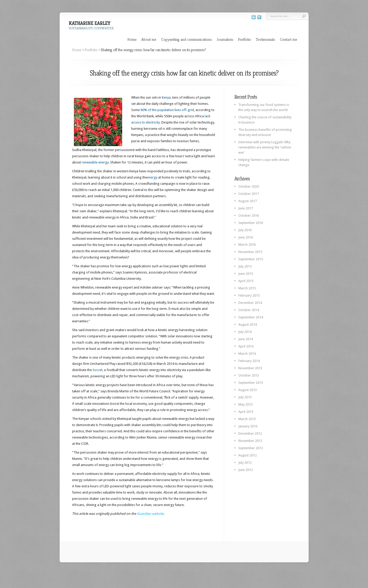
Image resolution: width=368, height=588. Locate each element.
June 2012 (246, 470)
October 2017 (249, 194)
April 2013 (246, 412)
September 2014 (251, 317)
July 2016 (245, 230)
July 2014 (245, 332)
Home (132, 39)
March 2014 (247, 354)
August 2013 (248, 390)
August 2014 (248, 324)
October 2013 (249, 375)
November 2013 (250, 368)
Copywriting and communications (186, 39)
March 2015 (247, 288)
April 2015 (246, 281)
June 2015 (246, 274)
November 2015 (250, 252)
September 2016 (251, 223)
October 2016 (249, 216)
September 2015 (251, 259)
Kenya (166, 97)
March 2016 (247, 245)
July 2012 (245, 463)
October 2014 (249, 310)
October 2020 (249, 186)
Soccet (98, 370)
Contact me (289, 39)
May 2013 (245, 404)
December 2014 (250, 303)
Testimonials (265, 39)
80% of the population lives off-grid (167, 110)
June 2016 (246, 237)
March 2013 (247, 419)
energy (152, 177)
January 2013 (248, 426)
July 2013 (245, 397)
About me (149, 39)
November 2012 (250, 441)
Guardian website (150, 514)
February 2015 (249, 295)
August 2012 (248, 455)
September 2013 (251, 383)
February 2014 (249, 361)
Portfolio (244, 39)
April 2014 (246, 346)
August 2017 (248, 201)
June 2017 (246, 208)
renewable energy (95, 162)
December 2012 (250, 433)
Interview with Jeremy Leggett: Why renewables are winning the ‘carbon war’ (265, 147)
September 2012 (251, 448)
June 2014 (246, 339)
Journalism (225, 39)
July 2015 (245, 266)
